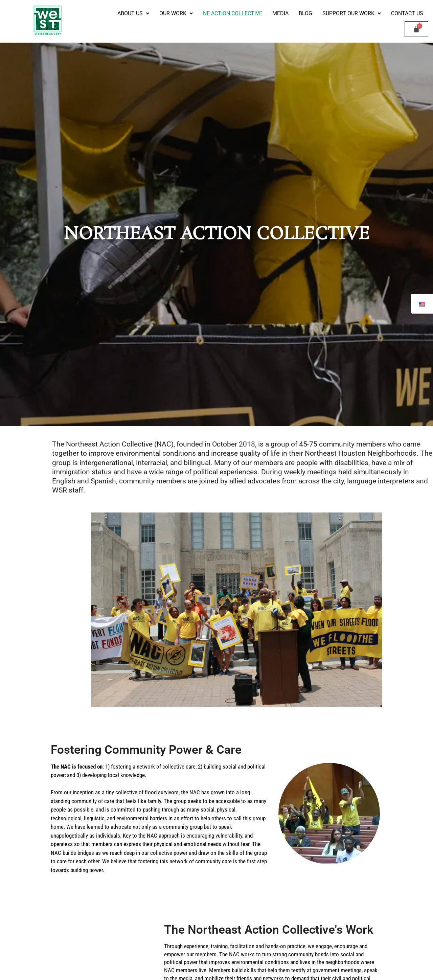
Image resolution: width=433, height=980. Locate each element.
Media (280, 13)
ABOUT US (133, 13)
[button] (133, 14)
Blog (305, 13)
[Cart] (416, 29)
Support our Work (352, 13)
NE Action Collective (233, 13)
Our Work (176, 13)
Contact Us (407, 13)
